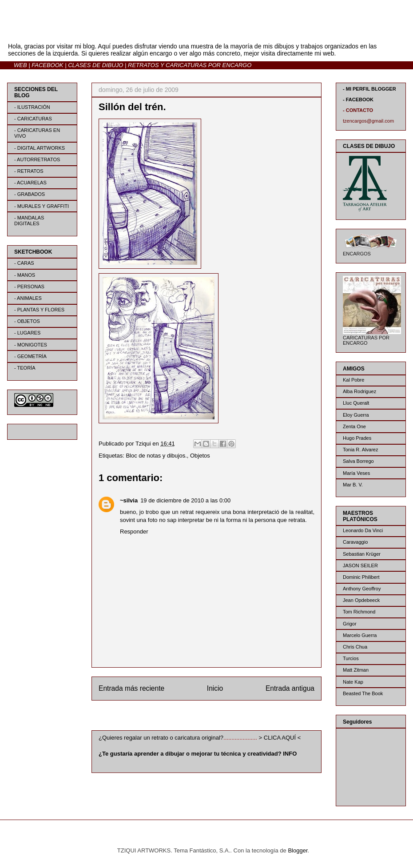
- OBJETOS (27, 321)
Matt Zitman (356, 670)
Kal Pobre (353, 380)
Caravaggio (355, 542)
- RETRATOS (29, 171)
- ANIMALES (28, 298)
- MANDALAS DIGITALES (29, 221)
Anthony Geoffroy (362, 589)
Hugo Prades (357, 438)
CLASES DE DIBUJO (95, 65)
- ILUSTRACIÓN (32, 107)
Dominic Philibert (361, 577)
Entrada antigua (290, 688)
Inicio (215, 688)
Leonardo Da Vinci (363, 530)
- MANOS (25, 275)
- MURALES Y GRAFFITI (42, 206)
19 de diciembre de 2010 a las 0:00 (185, 500)
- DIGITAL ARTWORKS (40, 148)
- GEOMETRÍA (30, 356)
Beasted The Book (363, 693)
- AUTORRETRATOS (37, 159)
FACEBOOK (47, 65)
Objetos (200, 456)
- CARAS (24, 263)
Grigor (350, 624)
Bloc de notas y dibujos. (156, 456)
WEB (20, 65)
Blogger (298, 850)
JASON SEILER (360, 565)
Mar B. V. (353, 485)
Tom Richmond (359, 612)
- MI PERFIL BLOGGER (369, 89)
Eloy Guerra (356, 415)
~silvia (129, 500)
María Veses (356, 473)
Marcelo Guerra (360, 635)
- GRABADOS (30, 194)
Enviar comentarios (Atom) (225, 717)
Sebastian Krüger (362, 554)
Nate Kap (353, 682)
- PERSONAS (29, 287)
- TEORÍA (25, 368)
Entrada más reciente (131, 688)
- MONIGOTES (31, 345)
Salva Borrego (358, 461)
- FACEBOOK (358, 100)
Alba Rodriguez (359, 391)
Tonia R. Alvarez (360, 450)
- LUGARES (27, 333)
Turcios (351, 658)
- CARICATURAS (33, 119)
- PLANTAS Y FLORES (39, 310)
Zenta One (354, 426)
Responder (134, 532)
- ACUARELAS (30, 183)
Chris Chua (355, 647)
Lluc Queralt (356, 403)
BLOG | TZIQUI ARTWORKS (95, 30)
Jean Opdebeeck (361, 600)
